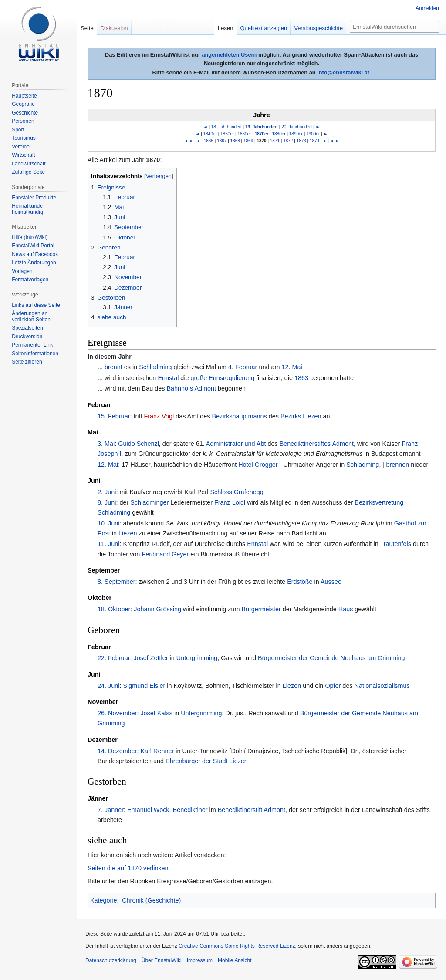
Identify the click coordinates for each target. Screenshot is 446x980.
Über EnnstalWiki (162, 960)
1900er (313, 134)
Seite (87, 28)
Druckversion (27, 337)
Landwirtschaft (29, 164)
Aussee (331, 582)
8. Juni (107, 502)
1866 (209, 141)
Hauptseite (24, 96)
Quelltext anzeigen (264, 28)
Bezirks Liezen (301, 416)
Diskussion (114, 28)
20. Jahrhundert (297, 127)
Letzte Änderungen (34, 263)
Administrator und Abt (236, 444)
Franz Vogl (159, 416)
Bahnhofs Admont (191, 388)
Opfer (333, 686)
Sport (18, 130)
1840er (210, 134)
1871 (275, 141)
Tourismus (24, 138)
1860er (244, 134)
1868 (235, 141)
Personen (23, 121)
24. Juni (108, 686)
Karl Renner (157, 751)
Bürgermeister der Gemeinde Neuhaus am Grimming (331, 658)
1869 (248, 141)
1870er (262, 134)
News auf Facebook (35, 254)
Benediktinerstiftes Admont (317, 444)
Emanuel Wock (148, 810)
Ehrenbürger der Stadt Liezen (207, 761)
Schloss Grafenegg (237, 492)
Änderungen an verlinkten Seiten (31, 317)
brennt (113, 367)
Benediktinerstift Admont (252, 810)
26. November (117, 713)
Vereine (21, 147)
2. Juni (107, 492)
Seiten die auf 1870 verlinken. (129, 868)
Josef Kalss (156, 713)
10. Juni (108, 523)
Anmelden (427, 8)
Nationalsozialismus (382, 686)
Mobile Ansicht (235, 960)
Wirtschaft (23, 155)
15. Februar (114, 416)
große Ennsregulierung (223, 378)
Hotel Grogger (258, 465)
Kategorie (104, 900)
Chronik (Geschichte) (151, 900)
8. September (116, 582)
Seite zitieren (27, 362)
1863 (301, 378)
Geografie (23, 104)
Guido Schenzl (139, 444)
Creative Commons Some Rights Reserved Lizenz (237, 946)
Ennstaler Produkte (34, 198)
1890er (296, 134)
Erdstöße (300, 582)
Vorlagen (22, 271)
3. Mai (106, 444)
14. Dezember (117, 751)
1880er (279, 134)
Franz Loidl (230, 502)
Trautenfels (396, 544)
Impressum (200, 960)
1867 (222, 141)
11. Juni (108, 544)
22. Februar (114, 658)
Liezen (128, 533)
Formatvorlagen (30, 280)
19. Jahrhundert (262, 127)
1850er (227, 134)
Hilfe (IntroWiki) (30, 237)
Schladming (155, 367)
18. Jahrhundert (226, 127)
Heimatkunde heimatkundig (27, 209)
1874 (314, 141)
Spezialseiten (27, 328)
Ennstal (168, 378)
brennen (397, 465)
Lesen (225, 28)
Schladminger (149, 502)
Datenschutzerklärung (111, 960)
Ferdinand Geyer (165, 554)
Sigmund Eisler (144, 686)
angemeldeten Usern (229, 55)
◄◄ (188, 141)
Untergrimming (197, 658)
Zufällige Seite (28, 172)
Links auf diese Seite (36, 305)
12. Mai (292, 367)
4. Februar (243, 367)
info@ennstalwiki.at (343, 72)
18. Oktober (114, 609)
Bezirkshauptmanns (239, 416)
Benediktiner (190, 810)
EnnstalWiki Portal (33, 246)
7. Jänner (111, 810)
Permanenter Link (32, 345)
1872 (288, 141)
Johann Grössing (157, 609)
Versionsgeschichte (318, 28)
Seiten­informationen (35, 354)
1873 (301, 141)
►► (335, 141)
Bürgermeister (261, 609)
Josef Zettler (150, 658)
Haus (346, 609)
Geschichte (25, 113)
